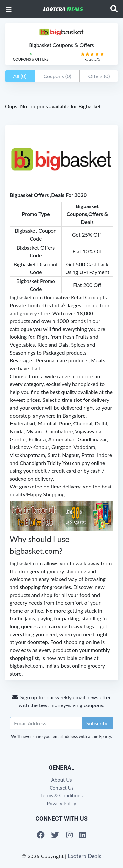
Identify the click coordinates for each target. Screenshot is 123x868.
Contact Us (61, 788)
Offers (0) (99, 76)
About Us (62, 780)
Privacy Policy (61, 803)
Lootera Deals (84, 856)
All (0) (20, 76)
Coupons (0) (57, 76)
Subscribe (97, 723)
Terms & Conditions (61, 795)
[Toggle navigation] (114, 9)
